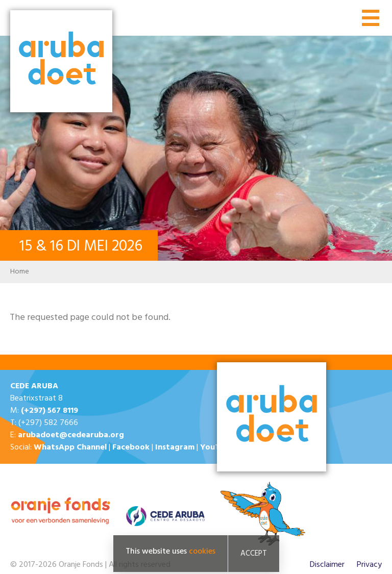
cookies (202, 552)
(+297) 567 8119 (50, 411)
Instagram (175, 447)
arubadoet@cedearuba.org (71, 435)
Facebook (131, 447)
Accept (254, 554)
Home (20, 272)
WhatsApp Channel (70, 447)
